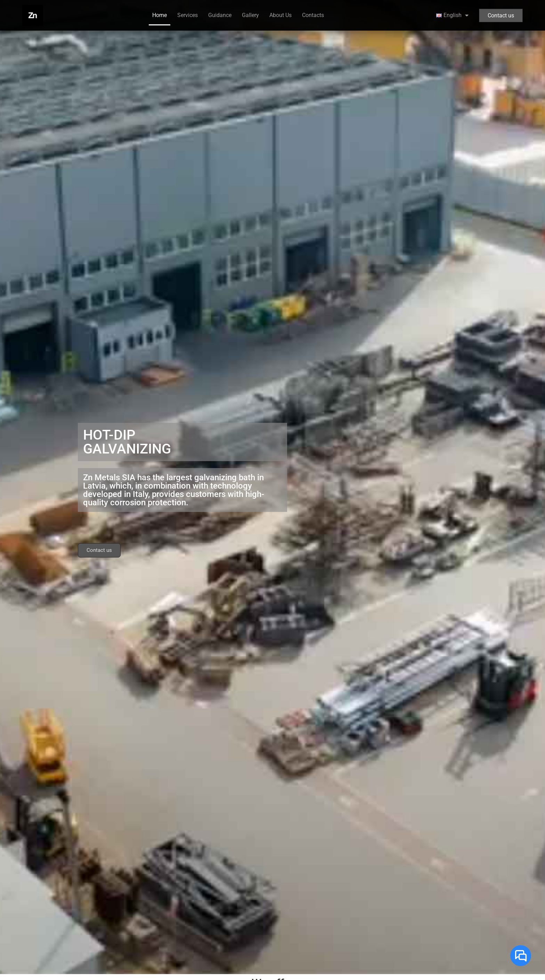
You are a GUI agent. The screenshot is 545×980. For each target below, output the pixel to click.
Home (160, 15)
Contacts (313, 15)
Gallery (250, 15)
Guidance (220, 15)
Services (188, 15)
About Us (280, 15)
